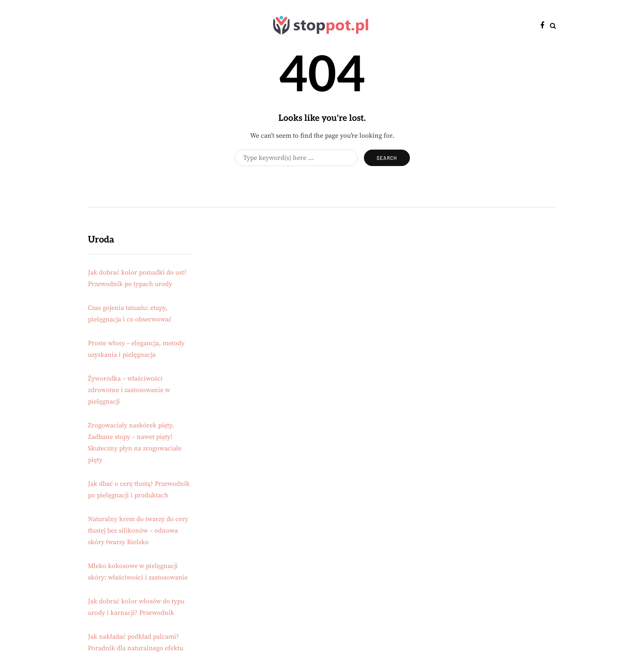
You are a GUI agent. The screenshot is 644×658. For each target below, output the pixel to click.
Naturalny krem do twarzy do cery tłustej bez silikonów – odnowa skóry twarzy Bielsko (138, 531)
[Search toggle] (553, 26)
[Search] (296, 158)
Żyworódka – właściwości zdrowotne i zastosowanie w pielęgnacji (129, 390)
